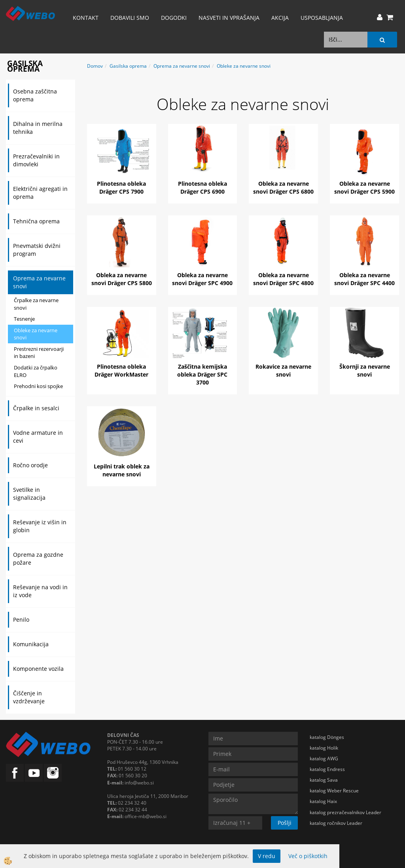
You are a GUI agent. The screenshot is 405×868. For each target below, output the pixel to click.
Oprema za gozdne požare (38, 559)
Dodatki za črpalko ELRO (36, 371)
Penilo (21, 620)
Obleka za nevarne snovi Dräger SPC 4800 (283, 279)
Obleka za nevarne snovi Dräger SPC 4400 (364, 279)
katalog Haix (323, 801)
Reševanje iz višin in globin (40, 526)
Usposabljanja (322, 18)
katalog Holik (324, 748)
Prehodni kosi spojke (38, 386)
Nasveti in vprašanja (229, 18)
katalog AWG (324, 759)
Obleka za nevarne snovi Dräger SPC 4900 (202, 279)
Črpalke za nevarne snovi (36, 304)
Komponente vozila (38, 669)
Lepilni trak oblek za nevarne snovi (122, 470)
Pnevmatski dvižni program (37, 250)
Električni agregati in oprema (40, 193)
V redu (267, 856)
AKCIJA (280, 18)
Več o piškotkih (308, 856)
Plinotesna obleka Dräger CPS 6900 (202, 187)
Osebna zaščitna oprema (35, 95)
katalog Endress (327, 769)
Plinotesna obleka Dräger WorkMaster (121, 370)
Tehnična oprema (36, 221)
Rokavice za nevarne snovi (283, 370)
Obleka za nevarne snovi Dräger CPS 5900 (364, 187)
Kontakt (86, 18)
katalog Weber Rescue (334, 791)
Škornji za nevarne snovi (365, 370)
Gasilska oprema (128, 66)
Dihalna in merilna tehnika (38, 128)
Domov (95, 66)
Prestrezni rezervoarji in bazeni (39, 353)
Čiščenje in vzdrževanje (29, 697)
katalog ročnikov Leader (336, 823)
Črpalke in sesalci (36, 408)
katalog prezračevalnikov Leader (345, 812)
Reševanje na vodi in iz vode (40, 591)
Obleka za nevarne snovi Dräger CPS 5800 (122, 279)
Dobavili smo (130, 18)
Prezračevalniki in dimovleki (36, 160)
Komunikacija (31, 644)
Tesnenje (24, 319)
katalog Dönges (327, 737)
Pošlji (285, 823)
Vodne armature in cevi (38, 437)
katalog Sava (324, 780)
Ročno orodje (30, 465)
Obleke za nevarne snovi (36, 334)
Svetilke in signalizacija (29, 494)
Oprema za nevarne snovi (39, 282)
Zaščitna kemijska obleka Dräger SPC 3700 (202, 374)
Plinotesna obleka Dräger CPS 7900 (121, 187)
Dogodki (174, 18)
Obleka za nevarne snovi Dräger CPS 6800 (283, 187)
